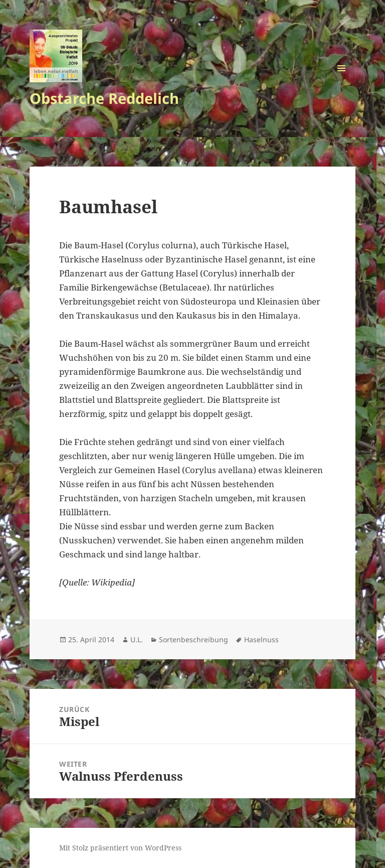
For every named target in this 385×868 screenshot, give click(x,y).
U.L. (137, 639)
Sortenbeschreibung (194, 639)
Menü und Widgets (342, 82)
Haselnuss (261, 639)
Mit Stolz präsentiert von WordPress (120, 848)
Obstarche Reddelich (104, 98)
